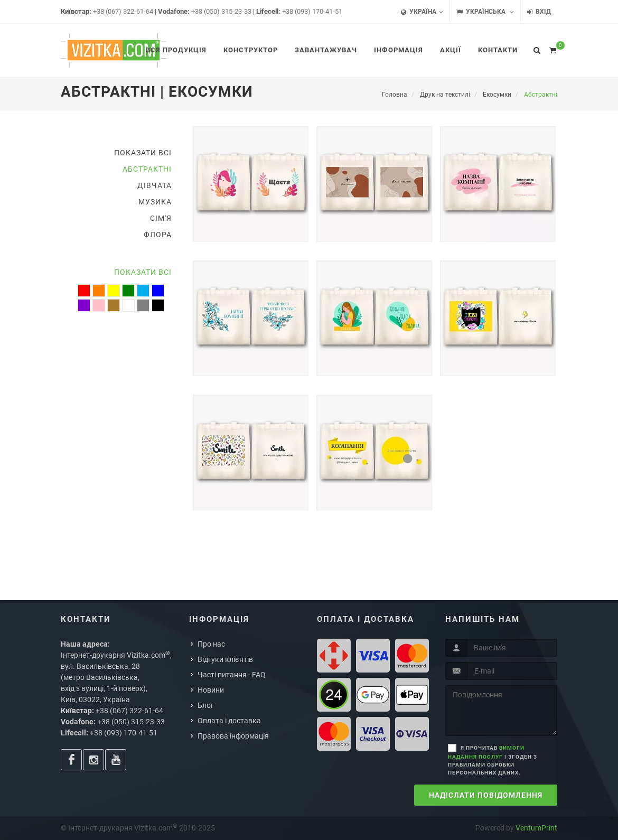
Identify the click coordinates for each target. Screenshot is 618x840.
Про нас (211, 644)
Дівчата (154, 185)
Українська (485, 12)
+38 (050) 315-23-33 (221, 11)
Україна (422, 12)
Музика (155, 202)
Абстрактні (147, 169)
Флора (158, 235)
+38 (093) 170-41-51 (312, 11)
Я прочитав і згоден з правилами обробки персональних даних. (493, 760)
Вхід (539, 12)
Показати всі (143, 153)
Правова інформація (233, 736)
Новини (211, 690)
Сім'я (161, 218)
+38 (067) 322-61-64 (123, 11)
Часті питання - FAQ (232, 675)
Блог (206, 705)
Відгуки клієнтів (225, 659)
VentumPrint (536, 828)
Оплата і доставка (229, 721)
